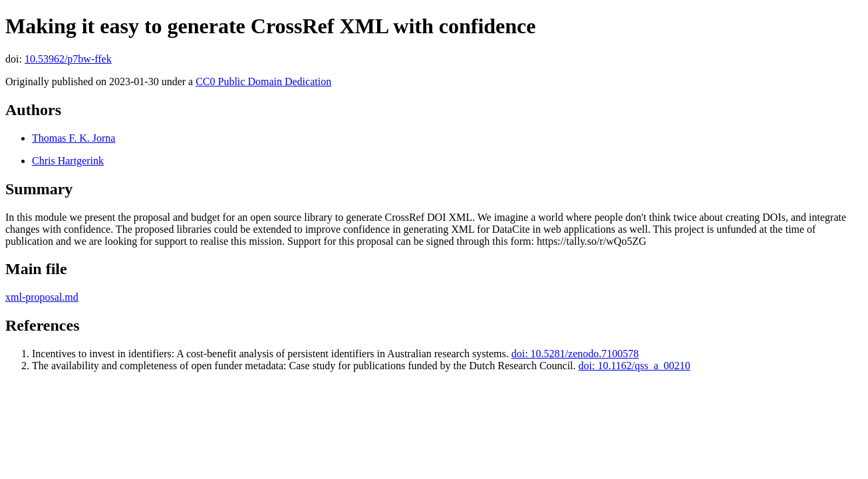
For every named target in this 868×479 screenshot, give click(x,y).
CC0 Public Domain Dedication (263, 81)
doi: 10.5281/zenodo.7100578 (575, 354)
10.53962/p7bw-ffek (68, 59)
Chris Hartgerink (68, 161)
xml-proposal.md (42, 297)
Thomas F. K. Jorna (73, 138)
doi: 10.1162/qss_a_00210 (635, 366)
